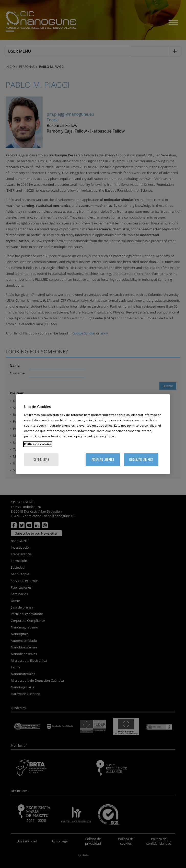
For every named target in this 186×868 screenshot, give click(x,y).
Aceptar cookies (103, 459)
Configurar (41, 459)
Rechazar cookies (141, 459)
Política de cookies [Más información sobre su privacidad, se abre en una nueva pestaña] (38, 444)
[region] (93, 434)
